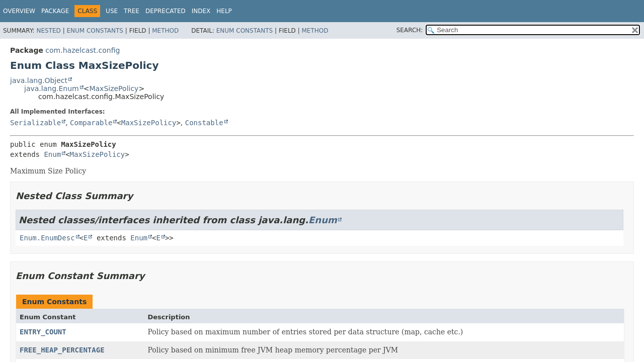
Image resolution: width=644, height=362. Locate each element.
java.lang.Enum (52, 88)
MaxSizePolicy (114, 88)
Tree (132, 11)
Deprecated (166, 11)
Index (201, 11)
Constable (204, 123)
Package (55, 11)
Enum (52, 154)
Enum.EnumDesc (47, 238)
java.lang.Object (39, 80)
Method (165, 31)
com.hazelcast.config (83, 50)
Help (224, 11)
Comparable (91, 123)
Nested (48, 31)
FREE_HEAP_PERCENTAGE (62, 350)
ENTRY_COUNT (43, 332)
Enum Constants (95, 31)
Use (112, 11)
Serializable (35, 123)
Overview (19, 11)
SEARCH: (410, 30)
